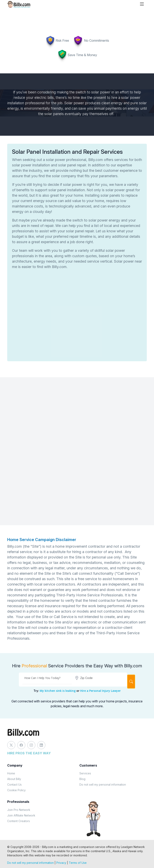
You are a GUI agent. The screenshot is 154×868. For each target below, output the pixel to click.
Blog (82, 779)
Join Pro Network (19, 810)
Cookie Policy (16, 790)
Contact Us (14, 785)
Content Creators (19, 821)
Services (85, 773)
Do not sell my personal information (103, 785)
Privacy (61, 863)
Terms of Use (78, 863)
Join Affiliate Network (21, 815)
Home (11, 773)
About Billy (14, 779)
